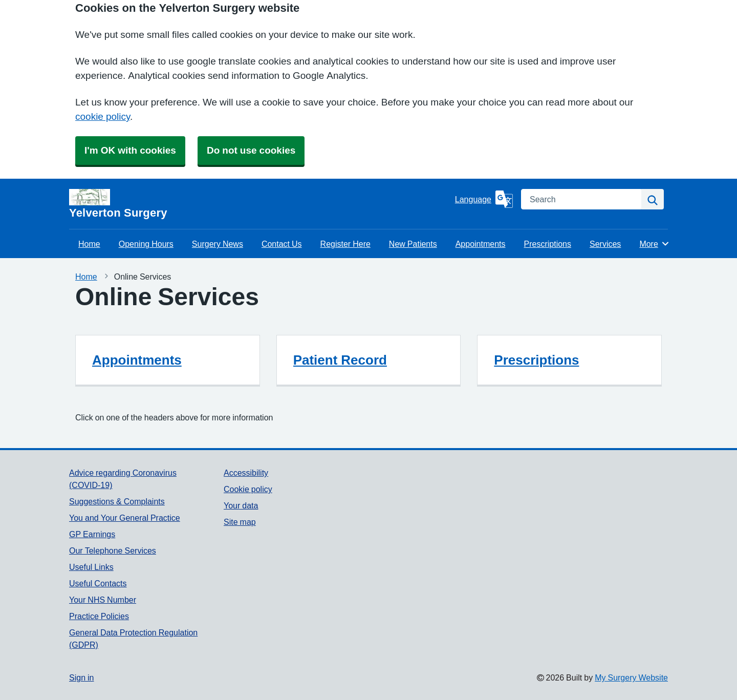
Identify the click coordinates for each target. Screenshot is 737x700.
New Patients (413, 244)
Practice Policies (99, 616)
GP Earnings (92, 534)
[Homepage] (260, 204)
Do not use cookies (251, 150)
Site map (240, 522)
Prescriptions (548, 244)
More (654, 244)
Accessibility (246, 473)
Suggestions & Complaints (117, 501)
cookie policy (103, 116)
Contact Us (282, 244)
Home (89, 244)
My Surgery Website (631, 677)
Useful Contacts (98, 583)
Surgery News (218, 244)
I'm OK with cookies (130, 150)
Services (605, 244)
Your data (241, 505)
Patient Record (340, 360)
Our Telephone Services (113, 550)
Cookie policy (248, 489)
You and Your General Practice (125, 518)
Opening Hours (146, 244)
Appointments (481, 244)
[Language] (484, 199)
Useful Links (91, 567)
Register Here (345, 244)
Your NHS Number (103, 600)
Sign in (81, 677)
